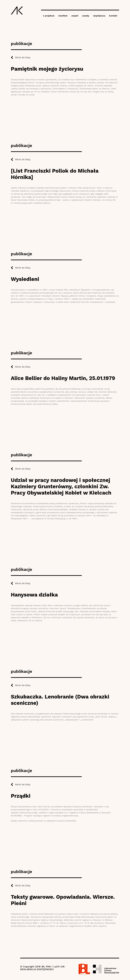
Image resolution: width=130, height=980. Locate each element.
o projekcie (49, 16)
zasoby (86, 16)
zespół (75, 16)
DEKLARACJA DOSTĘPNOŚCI (37, 969)
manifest (63, 16)
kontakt (113, 16)
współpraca (99, 16)
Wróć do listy (23, 57)
